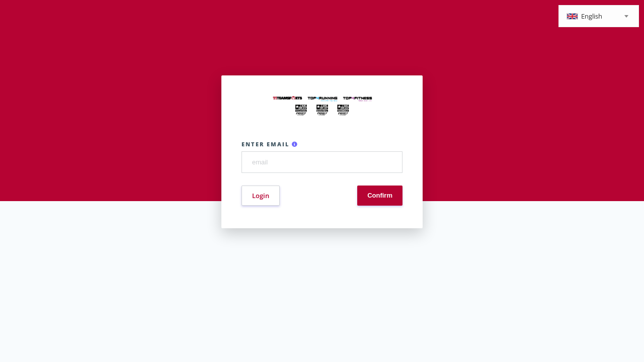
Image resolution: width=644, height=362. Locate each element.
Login (261, 196)
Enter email (270, 144)
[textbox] (599, 17)
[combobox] (599, 16)
